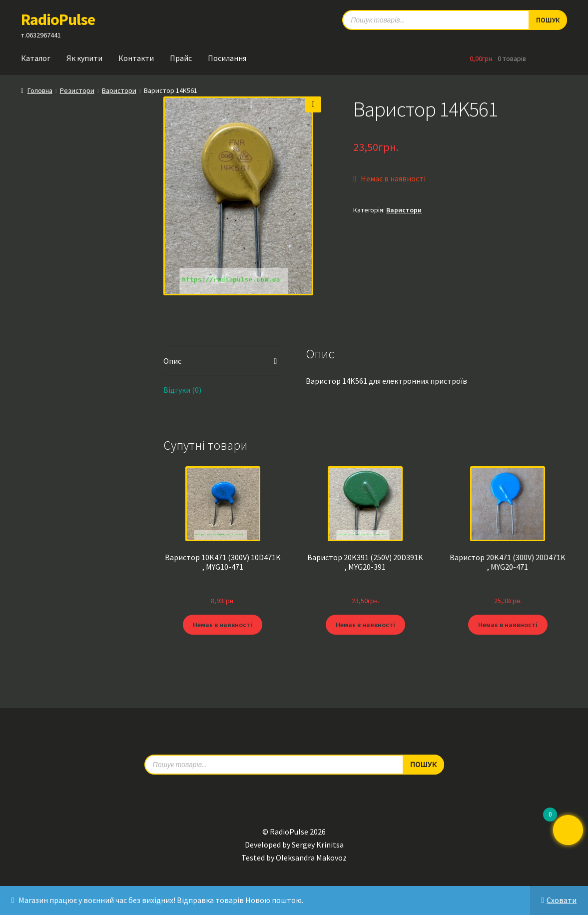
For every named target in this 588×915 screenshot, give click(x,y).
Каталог (36, 58)
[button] (313, 104)
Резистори (77, 90)
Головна (40, 90)
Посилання (227, 58)
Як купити (84, 58)
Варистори (119, 90)
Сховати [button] (562, 900)
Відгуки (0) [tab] (182, 390)
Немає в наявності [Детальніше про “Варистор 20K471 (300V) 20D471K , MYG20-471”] (508, 625)
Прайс (181, 58)
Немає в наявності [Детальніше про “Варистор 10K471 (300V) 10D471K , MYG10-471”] (223, 625)
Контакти (136, 58)
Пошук (423, 764)
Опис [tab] (172, 361)
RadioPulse (58, 19)
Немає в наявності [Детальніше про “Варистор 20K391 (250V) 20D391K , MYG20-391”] (365, 625)
